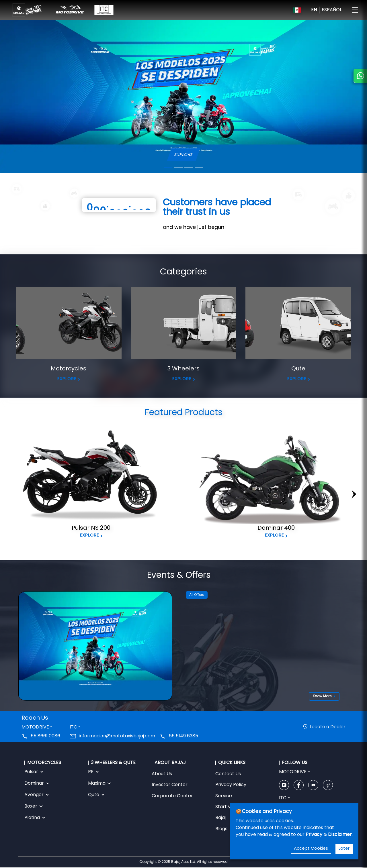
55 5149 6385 (183, 736)
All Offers (197, 595)
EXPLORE (183, 155)
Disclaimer (340, 835)
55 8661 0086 (45, 736)
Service (224, 796)
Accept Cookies (311, 849)
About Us (162, 774)
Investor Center (170, 785)
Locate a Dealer (328, 727)
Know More (324, 696)
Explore (89, 536)
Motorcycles (69, 369)
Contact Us (228, 774)
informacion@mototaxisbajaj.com (117, 736)
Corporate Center (172, 796)
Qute (298, 369)
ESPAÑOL (332, 10)
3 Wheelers (183, 369)
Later (344, 849)
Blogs (221, 829)
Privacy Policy (231, 785)
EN (314, 10)
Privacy (315, 835)
